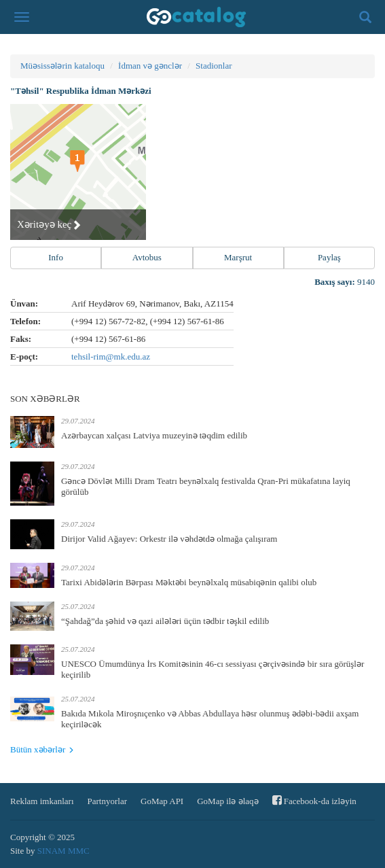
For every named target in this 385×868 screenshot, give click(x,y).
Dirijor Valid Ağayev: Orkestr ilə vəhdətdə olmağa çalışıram (169, 539)
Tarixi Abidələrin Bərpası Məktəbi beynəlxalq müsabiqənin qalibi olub (189, 582)
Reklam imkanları (42, 801)
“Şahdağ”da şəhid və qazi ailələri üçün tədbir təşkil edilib (165, 621)
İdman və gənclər (150, 66)
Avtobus (147, 257)
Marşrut (238, 257)
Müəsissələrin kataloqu (62, 66)
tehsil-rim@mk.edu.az (111, 357)
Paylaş (329, 257)
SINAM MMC (63, 851)
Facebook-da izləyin (314, 800)
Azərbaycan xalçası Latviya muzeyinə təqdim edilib (154, 435)
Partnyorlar (107, 801)
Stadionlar (214, 66)
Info (56, 257)
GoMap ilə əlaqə (227, 801)
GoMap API (162, 801)
